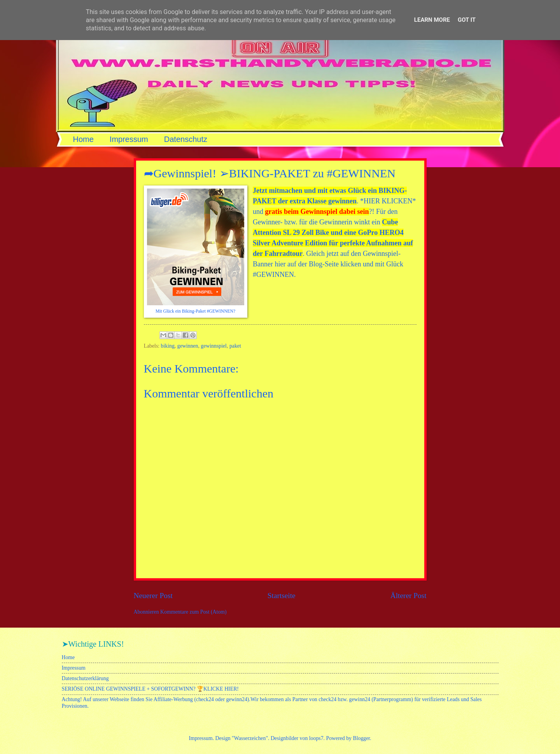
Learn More (432, 20)
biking (168, 346)
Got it (467, 20)
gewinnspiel (214, 346)
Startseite (282, 596)
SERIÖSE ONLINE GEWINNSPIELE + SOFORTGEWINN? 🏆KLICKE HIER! (150, 689)
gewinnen (188, 346)
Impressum (129, 139)
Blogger (361, 738)
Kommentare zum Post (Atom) (193, 612)
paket (235, 346)
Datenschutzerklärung (85, 678)
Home (83, 139)
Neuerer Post (153, 596)
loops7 (316, 738)
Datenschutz (186, 139)
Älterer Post (409, 596)
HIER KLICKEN (388, 201)
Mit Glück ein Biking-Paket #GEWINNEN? (195, 311)
